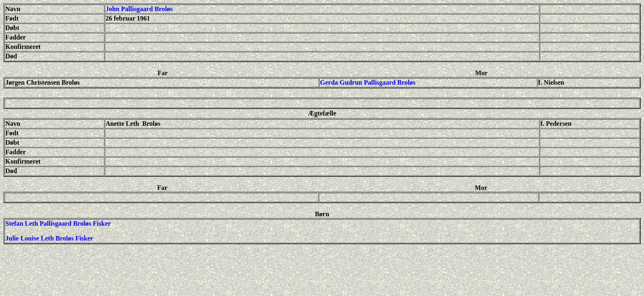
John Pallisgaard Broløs (139, 9)
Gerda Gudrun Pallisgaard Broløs (368, 82)
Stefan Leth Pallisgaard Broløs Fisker (58, 223)
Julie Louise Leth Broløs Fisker (49, 238)
